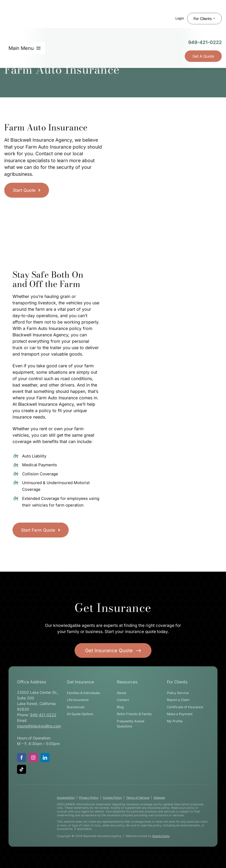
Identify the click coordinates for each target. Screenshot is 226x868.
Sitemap (159, 798)
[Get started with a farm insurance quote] (27, 190)
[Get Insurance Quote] (203, 56)
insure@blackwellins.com (39, 726)
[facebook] (22, 758)
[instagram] (33, 758)
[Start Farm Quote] (41, 530)
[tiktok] (22, 769)
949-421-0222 (205, 42)
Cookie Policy (112, 798)
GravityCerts (161, 836)
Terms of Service (138, 798)
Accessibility (66, 798)
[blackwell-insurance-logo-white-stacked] (32, 812)
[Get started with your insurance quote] (113, 650)
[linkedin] (45, 758)
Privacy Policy (89, 798)
